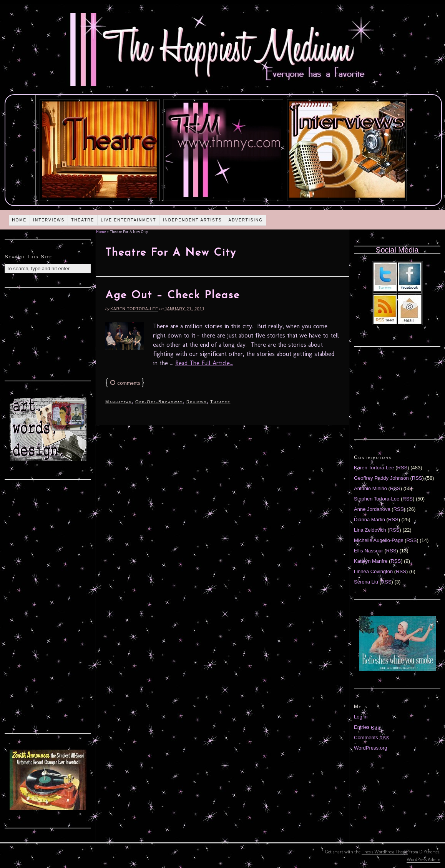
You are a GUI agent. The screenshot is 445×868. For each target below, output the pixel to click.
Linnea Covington (373, 571)
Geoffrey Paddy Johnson (381, 478)
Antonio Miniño (370, 488)
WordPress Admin (423, 860)
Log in (361, 717)
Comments (372, 737)
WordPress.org (370, 748)
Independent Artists (193, 220)
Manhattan (119, 402)
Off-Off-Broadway (159, 402)
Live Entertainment (129, 220)
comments (125, 383)
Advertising (246, 220)
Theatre (83, 220)
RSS (403, 468)
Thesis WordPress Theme (385, 852)
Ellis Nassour (369, 551)
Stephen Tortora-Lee (377, 499)
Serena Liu (366, 582)
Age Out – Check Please (173, 296)
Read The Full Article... (204, 363)
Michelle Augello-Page (379, 540)
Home (19, 220)
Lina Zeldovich (370, 530)
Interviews (49, 220)
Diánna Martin (369, 520)
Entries (367, 727)
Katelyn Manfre (371, 561)
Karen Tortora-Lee (134, 309)
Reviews (197, 402)
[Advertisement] (48, 333)
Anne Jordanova (372, 509)
